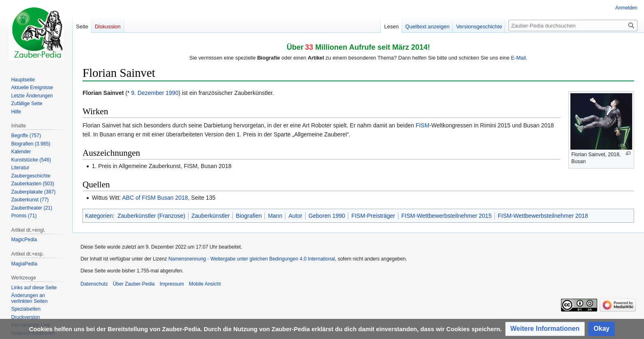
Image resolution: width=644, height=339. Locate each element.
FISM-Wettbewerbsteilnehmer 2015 (446, 216)
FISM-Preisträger (373, 216)
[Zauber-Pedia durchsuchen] (573, 25)
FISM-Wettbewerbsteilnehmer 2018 (543, 216)
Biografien (249, 216)
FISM (422, 125)
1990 (172, 93)
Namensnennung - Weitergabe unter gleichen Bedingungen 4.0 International (252, 259)
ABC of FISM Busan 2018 (155, 198)
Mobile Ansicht (205, 284)
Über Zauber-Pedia (134, 284)
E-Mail (518, 58)
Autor (295, 216)
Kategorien (99, 216)
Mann (275, 216)
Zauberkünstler (210, 216)
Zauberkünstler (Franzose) (151, 216)
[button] (545, 329)
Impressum (172, 284)
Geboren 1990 (327, 216)
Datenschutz (94, 284)
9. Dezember (147, 93)
